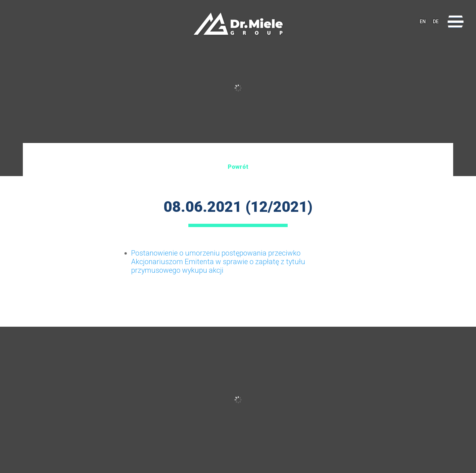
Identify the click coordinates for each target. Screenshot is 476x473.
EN (423, 22)
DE (436, 22)
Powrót (238, 167)
